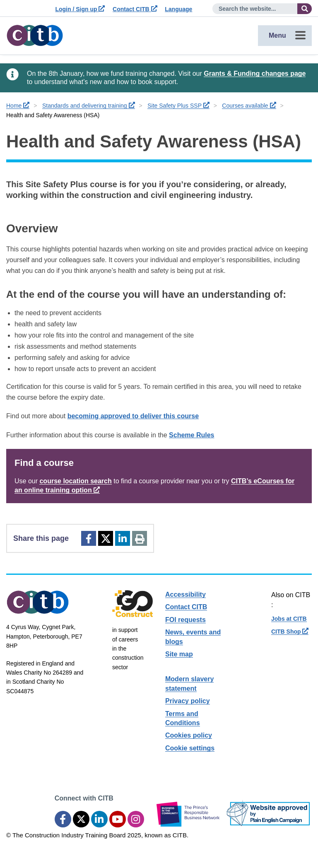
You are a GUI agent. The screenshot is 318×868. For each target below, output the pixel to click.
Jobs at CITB (289, 619)
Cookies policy (189, 735)
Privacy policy (188, 701)
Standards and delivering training (89, 106)
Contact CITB (135, 9)
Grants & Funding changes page (255, 74)
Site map (179, 654)
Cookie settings (190, 748)
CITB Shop (290, 632)
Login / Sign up (80, 9)
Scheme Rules (192, 435)
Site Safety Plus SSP (178, 106)
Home (18, 106)
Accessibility (185, 594)
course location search (75, 481)
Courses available (249, 106)
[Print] (140, 538)
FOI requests (185, 620)
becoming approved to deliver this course (133, 416)
